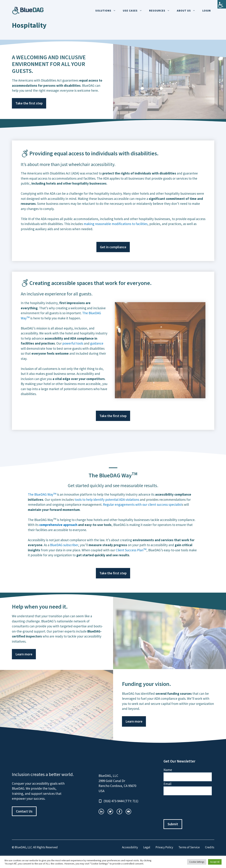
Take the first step (29, 103)
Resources (161, 11)
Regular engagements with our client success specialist (142, 504)
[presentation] (190, 807)
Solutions (107, 11)
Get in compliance (113, 247)
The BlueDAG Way (42, 494)
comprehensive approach (58, 525)
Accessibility (130, 847)
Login (207, 11)
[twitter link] (110, 812)
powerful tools (73, 343)
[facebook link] (128, 812)
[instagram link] (101, 812)
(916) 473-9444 (114, 801)
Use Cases (134, 11)
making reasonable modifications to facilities (116, 224)
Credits (210, 847)
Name (168, 770)
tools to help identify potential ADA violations (107, 500)
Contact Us (24, 811)
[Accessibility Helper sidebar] (222, 4)
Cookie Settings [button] (197, 862)
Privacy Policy (164, 847)
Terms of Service (189, 847)
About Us (188, 11)
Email (167, 784)
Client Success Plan (131, 550)
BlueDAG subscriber (64, 545)
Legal (147, 847)
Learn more (24, 654)
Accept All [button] (215, 862)
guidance (97, 343)
